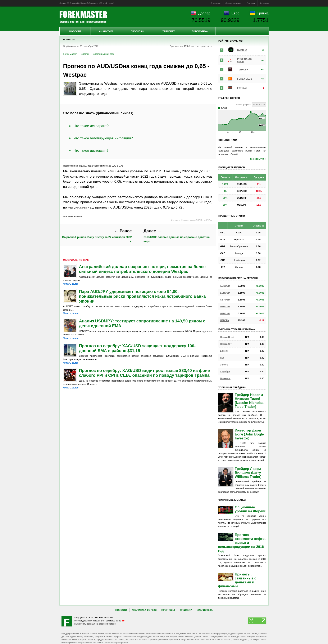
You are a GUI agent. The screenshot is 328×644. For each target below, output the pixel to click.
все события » (258, 159)
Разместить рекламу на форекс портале (95, 624)
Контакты (264, 3)
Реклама (251, 3)
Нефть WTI (226, 344)
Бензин (224, 351)
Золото (224, 365)
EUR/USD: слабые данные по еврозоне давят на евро (177, 236)
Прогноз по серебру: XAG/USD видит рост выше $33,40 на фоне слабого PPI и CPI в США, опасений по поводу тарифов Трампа (144, 373)
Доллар (204, 13)
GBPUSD (225, 300)
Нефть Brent (227, 337)
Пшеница (225, 378)
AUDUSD (225, 286)
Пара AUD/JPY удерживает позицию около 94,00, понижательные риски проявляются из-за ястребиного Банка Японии (142, 296)
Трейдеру (169, 31)
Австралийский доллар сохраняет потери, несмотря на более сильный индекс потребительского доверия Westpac (142, 269)
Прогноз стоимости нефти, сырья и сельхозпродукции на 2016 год (242, 543)
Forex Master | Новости (83, 17)
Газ (222, 358)
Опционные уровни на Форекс (250, 509)
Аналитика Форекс (144, 610)
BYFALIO (242, 50)
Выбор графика (243, 105)
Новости (75, 31)
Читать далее (71, 284)
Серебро (225, 372)
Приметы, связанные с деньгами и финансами (237, 580)
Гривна (263, 13)
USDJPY (225, 320)
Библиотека (200, 31)
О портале (215, 3)
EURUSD (225, 293)
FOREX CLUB (245, 79)
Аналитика (106, 31)
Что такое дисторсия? (91, 150)
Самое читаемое (234, 3)
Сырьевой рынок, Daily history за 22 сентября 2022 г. (97, 236)
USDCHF (225, 313)
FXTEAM (242, 88)
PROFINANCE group (245, 60)
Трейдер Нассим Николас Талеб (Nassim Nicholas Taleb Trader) (249, 401)
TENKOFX (243, 70)
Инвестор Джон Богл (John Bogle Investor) (249, 434)
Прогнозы (137, 31)
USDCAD (225, 307)
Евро (236, 13)
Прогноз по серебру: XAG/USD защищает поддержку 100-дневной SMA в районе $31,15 (137, 348)
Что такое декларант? (91, 126)
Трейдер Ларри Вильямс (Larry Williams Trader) (248, 473)
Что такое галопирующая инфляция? (103, 138)
